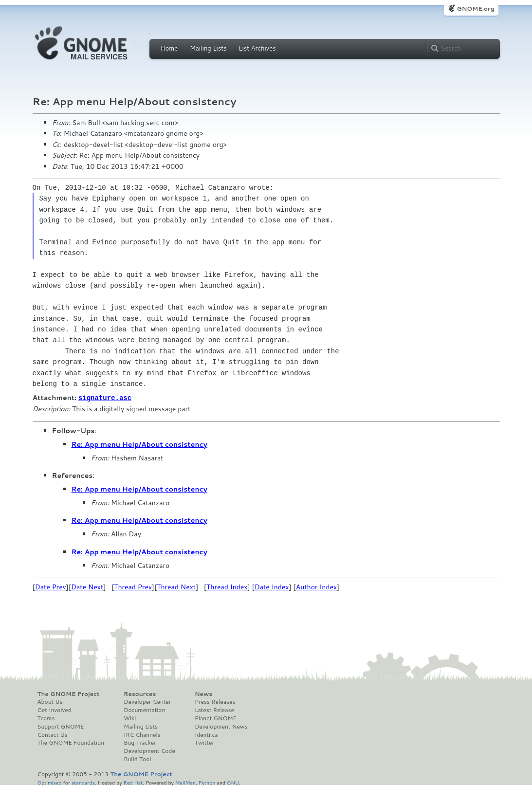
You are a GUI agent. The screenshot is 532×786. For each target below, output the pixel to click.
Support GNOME (61, 726)
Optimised (50, 782)
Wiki (130, 718)
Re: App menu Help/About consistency (139, 444)
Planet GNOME (216, 718)
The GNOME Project (69, 694)
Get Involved (55, 710)
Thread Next (176, 586)
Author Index (316, 586)
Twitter (204, 742)
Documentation (144, 710)
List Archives (257, 48)
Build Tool (137, 759)
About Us (50, 701)
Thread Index (227, 586)
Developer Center (147, 701)
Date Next (87, 586)
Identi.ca (206, 734)
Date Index (272, 586)
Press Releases (215, 701)
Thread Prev (133, 586)
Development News (221, 726)
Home (169, 48)
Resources (140, 694)
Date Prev (51, 586)
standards (83, 782)
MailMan (185, 782)
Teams (46, 718)
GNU (233, 782)
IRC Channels (142, 734)
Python (207, 782)
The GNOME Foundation (71, 742)
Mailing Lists (208, 48)
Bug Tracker (140, 742)
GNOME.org (475, 9)
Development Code (149, 750)
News (203, 694)
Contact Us (53, 734)
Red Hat (133, 782)
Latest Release (214, 710)
